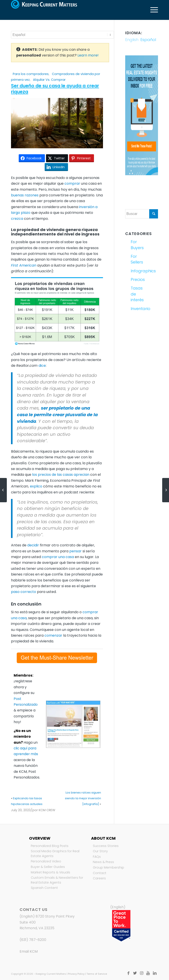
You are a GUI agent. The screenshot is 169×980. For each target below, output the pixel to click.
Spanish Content (44, 888)
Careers (99, 878)
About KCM (103, 838)
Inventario (136, 309)
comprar (72, 183)
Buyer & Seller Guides (48, 867)
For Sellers (136, 259)
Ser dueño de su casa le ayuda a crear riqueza (55, 89)
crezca (17, 219)
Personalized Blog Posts (50, 846)
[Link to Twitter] (135, 973)
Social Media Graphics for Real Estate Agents (55, 854)
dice (42, 366)
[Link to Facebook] (128, 973)
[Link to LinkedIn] (155, 973)
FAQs (97, 857)
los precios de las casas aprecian (61, 475)
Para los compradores (31, 74)
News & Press (103, 862)
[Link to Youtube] (148, 973)
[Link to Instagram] (141, 973)
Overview (40, 838)
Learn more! (88, 55)
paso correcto (24, 592)
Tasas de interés (136, 294)
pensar (75, 551)
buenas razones (25, 195)
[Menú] (152, 10)
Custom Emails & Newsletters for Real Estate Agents (57, 880)
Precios (136, 279)
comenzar (53, 635)
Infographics (136, 271)
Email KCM (29, 951)
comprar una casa (58, 557)
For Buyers (136, 245)
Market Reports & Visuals (51, 872)
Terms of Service (97, 974)
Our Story (100, 851)
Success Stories (106, 846)
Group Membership (108, 867)
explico (36, 486)
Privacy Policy (76, 974)
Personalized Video (46, 861)
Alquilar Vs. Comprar (49, 80)
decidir (33, 545)
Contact (100, 873)
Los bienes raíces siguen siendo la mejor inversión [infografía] (83, 798)
